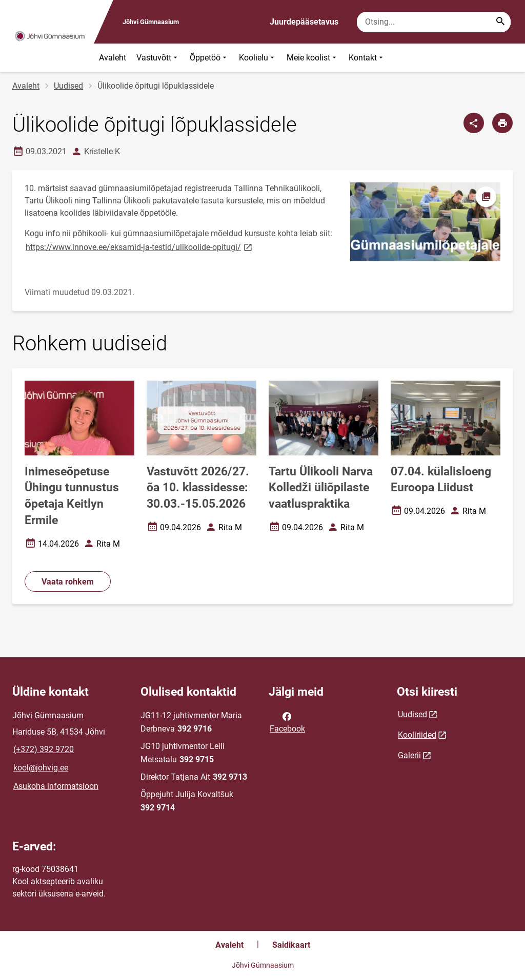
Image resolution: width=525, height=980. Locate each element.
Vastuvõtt (158, 58)
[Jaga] (474, 123)
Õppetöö (209, 58)
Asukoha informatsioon (56, 786)
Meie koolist (312, 58)
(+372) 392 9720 (44, 749)
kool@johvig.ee (41, 768)
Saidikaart (291, 945)
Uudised (68, 86)
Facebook (287, 722)
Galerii (409, 755)
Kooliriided (417, 735)
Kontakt (367, 58)
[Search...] (500, 22)
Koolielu (258, 58)
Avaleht (113, 58)
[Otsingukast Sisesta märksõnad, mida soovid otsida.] (434, 22)
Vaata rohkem (68, 582)
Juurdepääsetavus (304, 22)
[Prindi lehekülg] (502, 123)
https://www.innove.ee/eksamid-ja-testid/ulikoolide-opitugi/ (140, 247)
